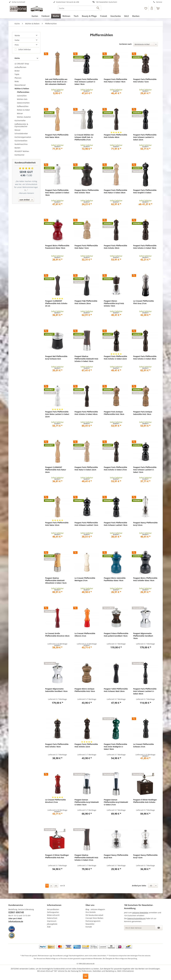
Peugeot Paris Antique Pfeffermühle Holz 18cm (114, 413)
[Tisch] (76, 16)
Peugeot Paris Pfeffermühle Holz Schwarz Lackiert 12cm (86, 524)
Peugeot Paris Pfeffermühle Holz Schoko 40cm (115, 136)
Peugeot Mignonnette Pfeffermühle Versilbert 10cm (143, 636)
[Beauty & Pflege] (89, 16)
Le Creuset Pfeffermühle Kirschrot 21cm (55, 801)
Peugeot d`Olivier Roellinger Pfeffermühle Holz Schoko (145, 801)
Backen (18, 148)
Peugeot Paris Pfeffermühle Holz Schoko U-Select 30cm (145, 358)
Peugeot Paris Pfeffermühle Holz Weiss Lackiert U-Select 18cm (57, 193)
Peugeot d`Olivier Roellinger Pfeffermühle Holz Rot (57, 856)
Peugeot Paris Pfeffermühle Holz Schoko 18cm (57, 745)
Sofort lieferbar (25, 49)
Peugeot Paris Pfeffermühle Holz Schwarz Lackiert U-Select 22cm (145, 137)
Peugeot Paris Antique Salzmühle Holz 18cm (143, 413)
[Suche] (80, 8)
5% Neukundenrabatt (94, 915)
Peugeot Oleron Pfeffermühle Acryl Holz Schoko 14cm (114, 303)
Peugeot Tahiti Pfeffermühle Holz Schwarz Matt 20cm (116, 690)
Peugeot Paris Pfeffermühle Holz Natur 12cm (86, 247)
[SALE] (126, 16)
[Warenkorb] (159, 8)
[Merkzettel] (146, 8)
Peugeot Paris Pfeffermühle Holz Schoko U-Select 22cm (115, 358)
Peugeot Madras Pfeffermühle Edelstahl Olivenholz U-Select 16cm (56, 580)
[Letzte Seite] (56, 886)
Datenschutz (52, 918)
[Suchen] (98, 8)
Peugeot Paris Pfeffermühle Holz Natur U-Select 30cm (115, 191)
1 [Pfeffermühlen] (47, 886)
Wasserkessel (20, 85)
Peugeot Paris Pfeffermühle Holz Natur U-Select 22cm (86, 468)
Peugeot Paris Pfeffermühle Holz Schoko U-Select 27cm (115, 468)
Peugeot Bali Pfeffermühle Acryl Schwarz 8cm (56, 358)
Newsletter (90, 924)
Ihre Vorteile (91, 912)
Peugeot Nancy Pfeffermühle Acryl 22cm (145, 524)
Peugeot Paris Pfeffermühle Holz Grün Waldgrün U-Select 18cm (115, 747)
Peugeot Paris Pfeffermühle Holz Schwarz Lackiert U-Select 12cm (145, 470)
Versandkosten (53, 909)
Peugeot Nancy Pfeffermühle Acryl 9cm (116, 856)
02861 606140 (16, 912)
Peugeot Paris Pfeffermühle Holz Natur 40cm (57, 136)
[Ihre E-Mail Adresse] (140, 928)
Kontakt (89, 927)
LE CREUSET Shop (22, 64)
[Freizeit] (104, 16)
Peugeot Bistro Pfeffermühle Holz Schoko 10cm (87, 191)
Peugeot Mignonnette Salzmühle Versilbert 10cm (56, 690)
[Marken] (136, 16)
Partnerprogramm (93, 921)
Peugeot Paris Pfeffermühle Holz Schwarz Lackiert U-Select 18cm (86, 82)
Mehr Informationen (126, 971)
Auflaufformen (20, 67)
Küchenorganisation (23, 137)
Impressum (52, 921)
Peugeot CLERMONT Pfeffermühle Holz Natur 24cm (56, 470)
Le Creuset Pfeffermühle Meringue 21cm (85, 579)
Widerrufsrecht (53, 915)
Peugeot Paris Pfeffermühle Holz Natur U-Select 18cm (115, 80)
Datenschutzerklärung (136, 918)
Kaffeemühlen (23, 106)
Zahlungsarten (53, 912)
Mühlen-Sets (22, 99)
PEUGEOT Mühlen (22, 151)
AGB (49, 927)
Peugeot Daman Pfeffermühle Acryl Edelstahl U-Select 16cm (87, 802)
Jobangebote (52, 924)
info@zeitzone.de (16, 921)
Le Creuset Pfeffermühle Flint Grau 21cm (143, 302)
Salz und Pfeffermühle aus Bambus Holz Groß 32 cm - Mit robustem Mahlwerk (56, 82)
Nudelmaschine (21, 144)
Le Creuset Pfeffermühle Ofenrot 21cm (85, 635)
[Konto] (152, 8)
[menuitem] (28, 2)
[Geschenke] (116, 16)
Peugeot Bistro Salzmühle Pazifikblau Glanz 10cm (115, 579)
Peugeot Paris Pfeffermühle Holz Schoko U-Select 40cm (86, 413)
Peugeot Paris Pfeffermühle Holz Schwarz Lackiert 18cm (116, 524)
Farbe (17, 40)
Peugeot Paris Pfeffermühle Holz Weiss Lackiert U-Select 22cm (57, 414)
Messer (18, 130)
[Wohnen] (66, 16)
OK (86, 976)
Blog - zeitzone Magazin (95, 909)
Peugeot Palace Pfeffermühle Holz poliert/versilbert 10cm (116, 635)
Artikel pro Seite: (139, 886)
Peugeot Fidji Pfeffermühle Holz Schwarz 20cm (86, 302)
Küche (17, 58)
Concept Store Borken (94, 918)
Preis (17, 45)
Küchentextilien (21, 141)
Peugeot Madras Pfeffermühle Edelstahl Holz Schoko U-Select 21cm (86, 858)
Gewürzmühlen (23, 103)
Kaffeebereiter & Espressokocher (21, 125)
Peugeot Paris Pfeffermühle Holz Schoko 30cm (115, 247)
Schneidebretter (21, 134)
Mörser (20, 113)
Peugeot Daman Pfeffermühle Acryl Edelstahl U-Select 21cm (116, 802)
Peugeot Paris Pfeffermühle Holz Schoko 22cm (86, 745)
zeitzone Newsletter (140, 913)
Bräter (17, 71)
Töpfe (17, 74)
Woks (17, 81)
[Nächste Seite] (51, 886)
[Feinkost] (45, 16)
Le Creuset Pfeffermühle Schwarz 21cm (143, 745)
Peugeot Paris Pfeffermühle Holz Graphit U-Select (145, 191)
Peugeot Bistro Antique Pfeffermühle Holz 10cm (85, 690)
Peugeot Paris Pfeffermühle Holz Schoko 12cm (145, 80)
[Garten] (35, 16)
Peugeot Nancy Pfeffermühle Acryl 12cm (145, 856)
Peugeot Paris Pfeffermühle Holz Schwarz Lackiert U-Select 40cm (145, 691)
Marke (17, 35)
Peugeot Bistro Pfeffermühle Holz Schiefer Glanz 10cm (145, 579)
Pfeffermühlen (23, 92)
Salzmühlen (22, 96)
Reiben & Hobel (23, 110)
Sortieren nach (125, 44)
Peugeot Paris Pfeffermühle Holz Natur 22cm (57, 524)
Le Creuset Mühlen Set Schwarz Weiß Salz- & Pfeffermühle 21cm (84, 137)
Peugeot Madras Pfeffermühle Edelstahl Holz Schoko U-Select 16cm (86, 359)
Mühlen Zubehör (24, 117)
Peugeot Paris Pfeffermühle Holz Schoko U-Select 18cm (145, 247)
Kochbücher (20, 155)
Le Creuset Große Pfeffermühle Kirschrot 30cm (57, 635)
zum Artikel (26, 199)
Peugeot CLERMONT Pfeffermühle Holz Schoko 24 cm (56, 303)
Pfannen (18, 78)
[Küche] (56, 16)
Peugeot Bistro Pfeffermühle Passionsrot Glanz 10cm (57, 247)
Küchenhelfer (20, 121)
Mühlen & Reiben (22, 89)
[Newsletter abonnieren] (159, 928)
